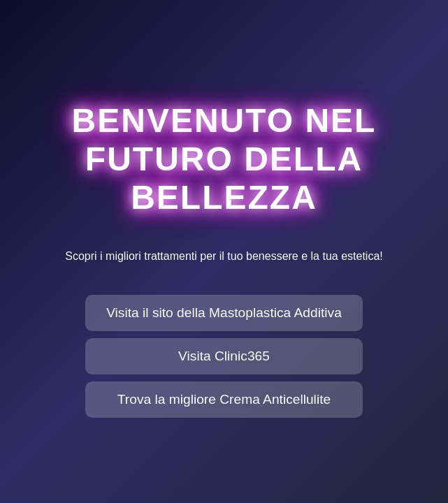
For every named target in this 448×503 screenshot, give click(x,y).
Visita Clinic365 (224, 356)
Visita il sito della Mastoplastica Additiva (224, 313)
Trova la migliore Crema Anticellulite (224, 399)
